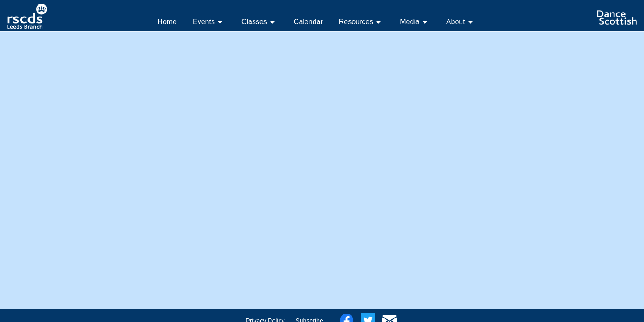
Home (167, 22)
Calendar (308, 22)
